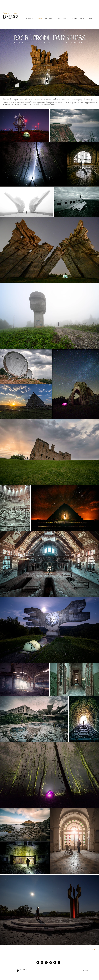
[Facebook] (38, 963)
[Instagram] (42, 963)
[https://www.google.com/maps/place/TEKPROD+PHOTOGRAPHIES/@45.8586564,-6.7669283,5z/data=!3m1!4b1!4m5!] (59, 963)
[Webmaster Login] (87, 970)
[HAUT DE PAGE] (89, 950)
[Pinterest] (51, 963)
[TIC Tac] (55, 963)
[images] (46, 963)
